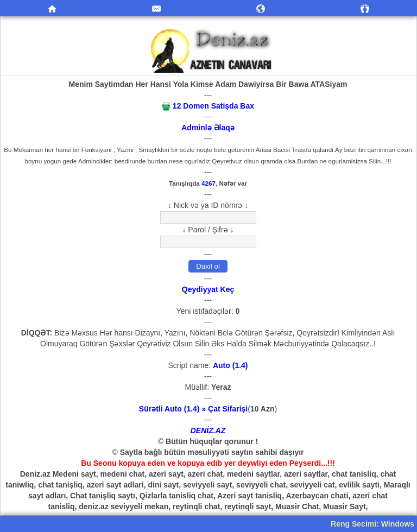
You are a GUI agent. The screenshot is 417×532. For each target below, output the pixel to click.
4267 (208, 183)
